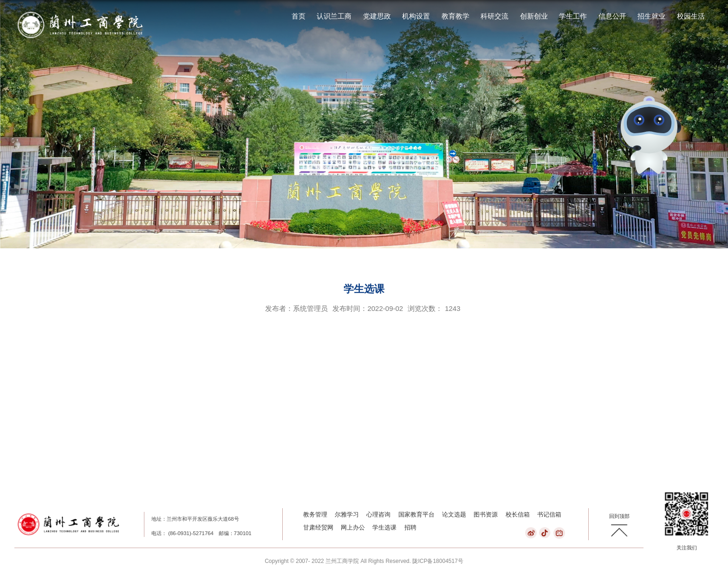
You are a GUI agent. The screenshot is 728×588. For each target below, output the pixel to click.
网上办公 (353, 527)
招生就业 (651, 16)
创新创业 (534, 16)
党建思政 (377, 16)
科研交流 (494, 16)
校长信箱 (518, 514)
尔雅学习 (347, 514)
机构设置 (416, 16)
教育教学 (455, 16)
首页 (299, 16)
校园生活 (691, 16)
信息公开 (612, 16)
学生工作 (573, 16)
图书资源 (486, 514)
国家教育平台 (416, 514)
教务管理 (315, 514)
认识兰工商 (334, 16)
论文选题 (454, 514)
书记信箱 (549, 514)
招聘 (410, 527)
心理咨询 (378, 514)
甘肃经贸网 (318, 527)
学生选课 (384, 527)
